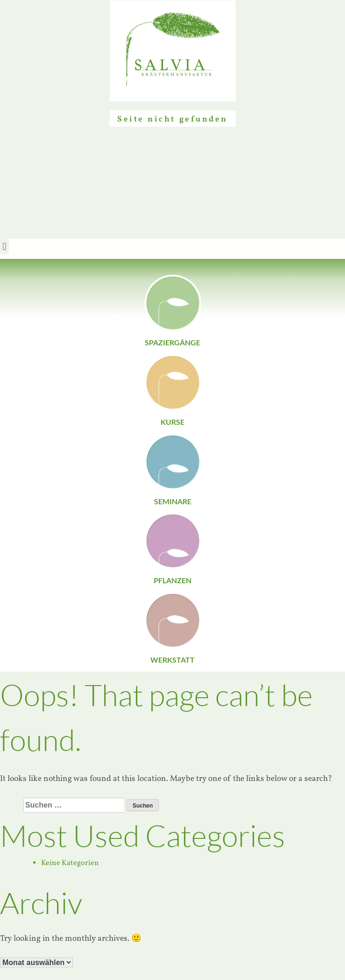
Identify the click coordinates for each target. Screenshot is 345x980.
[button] (4, 247)
